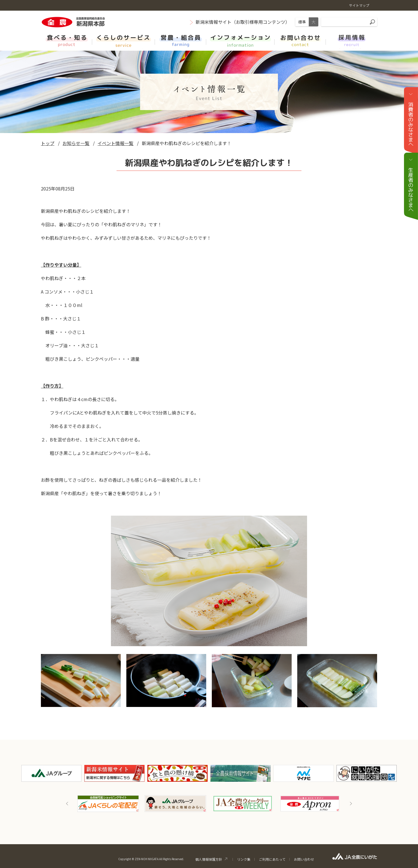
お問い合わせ (304, 859)
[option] (108, 804)
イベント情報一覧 (115, 143)
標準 (302, 22)
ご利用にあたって (272, 859)
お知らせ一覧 (76, 143)
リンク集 (244, 859)
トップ (48, 143)
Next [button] (351, 804)
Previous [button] (67, 804)
